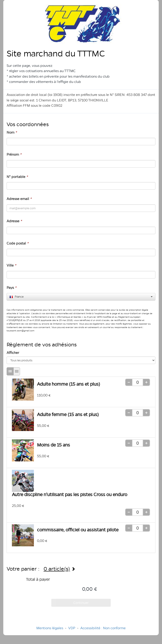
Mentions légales (50, 628)
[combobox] (81, 297)
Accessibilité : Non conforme (103, 628)
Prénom (14, 154)
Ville (11, 265)
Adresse (14, 221)
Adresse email (19, 199)
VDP (72, 628)
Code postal (17, 243)
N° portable (17, 177)
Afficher (13, 353)
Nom (12, 132)
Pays (11, 288)
